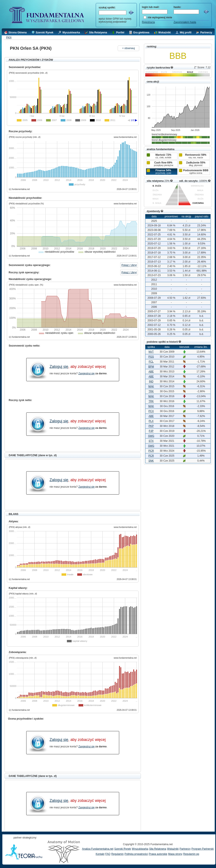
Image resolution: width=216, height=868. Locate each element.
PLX (151, 421)
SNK (151, 461)
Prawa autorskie (158, 854)
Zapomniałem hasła (185, 22)
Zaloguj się (59, 367)
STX (151, 441)
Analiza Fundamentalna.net (98, 849)
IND (151, 381)
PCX (151, 411)
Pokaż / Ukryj (129, 265)
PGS (151, 357)
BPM (151, 367)
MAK (151, 386)
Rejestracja (148, 22)
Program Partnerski (203, 849)
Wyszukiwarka (140, 849)
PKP (151, 426)
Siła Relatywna (158, 849)
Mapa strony (175, 854)
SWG (151, 436)
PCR (151, 451)
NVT (151, 352)
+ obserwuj (128, 48)
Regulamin (117, 854)
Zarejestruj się (86, 373)
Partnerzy (185, 849)
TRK (151, 391)
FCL (151, 362)
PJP (151, 431)
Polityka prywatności (136, 854)
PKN (9, 37)
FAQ (108, 854)
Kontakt (100, 854)
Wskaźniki (173, 849)
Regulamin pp (191, 854)
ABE (151, 372)
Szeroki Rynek (123, 849)
